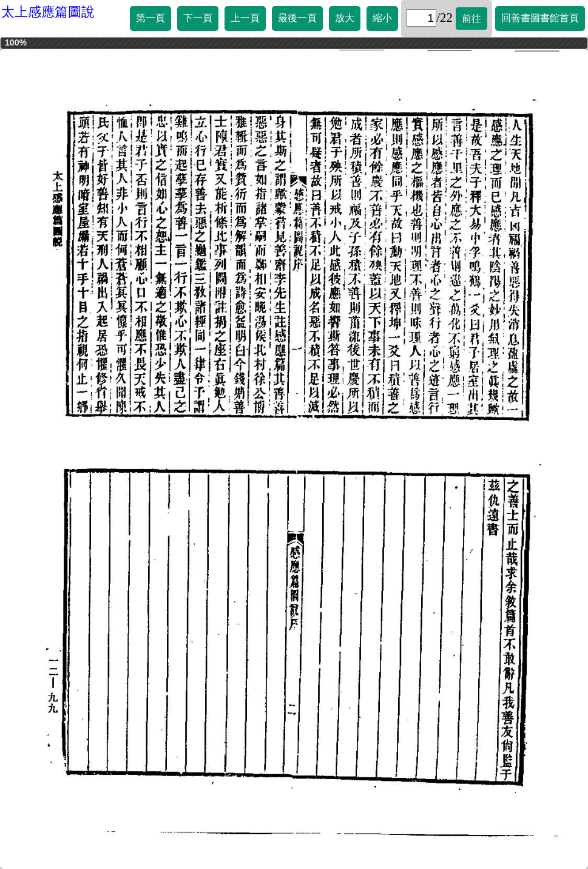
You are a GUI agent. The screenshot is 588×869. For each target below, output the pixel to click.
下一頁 (198, 18)
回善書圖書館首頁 (540, 18)
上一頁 (245, 18)
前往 (471, 19)
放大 (345, 18)
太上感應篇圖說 (48, 12)
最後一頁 (297, 18)
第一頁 (150, 18)
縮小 (382, 18)
